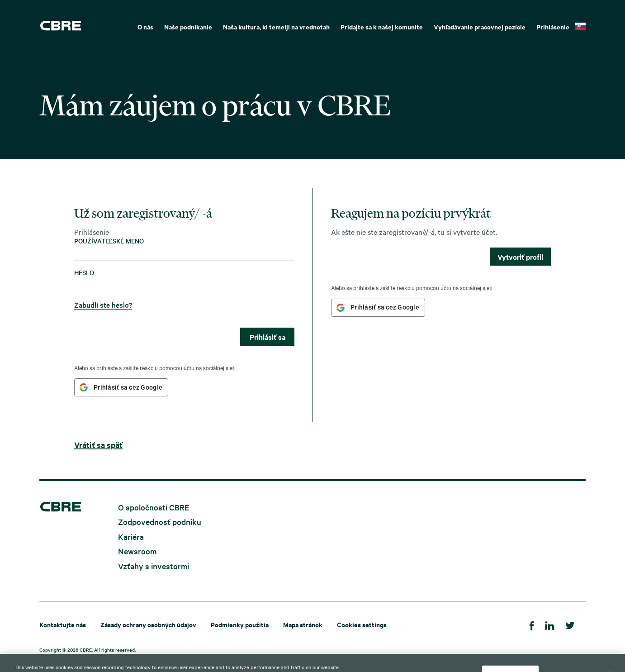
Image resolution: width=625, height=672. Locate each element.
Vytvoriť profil (520, 257)
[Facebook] (532, 624)
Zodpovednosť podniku (160, 522)
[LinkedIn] (550, 624)
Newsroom (137, 551)
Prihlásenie (553, 26)
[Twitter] (570, 624)
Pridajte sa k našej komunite (382, 26)
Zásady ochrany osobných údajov (148, 624)
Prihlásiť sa (268, 337)
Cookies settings (362, 624)
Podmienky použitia (240, 624)
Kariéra (131, 536)
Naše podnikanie (188, 26)
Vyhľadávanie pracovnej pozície (480, 26)
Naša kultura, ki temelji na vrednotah (276, 26)
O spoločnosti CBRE (154, 507)
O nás (145, 26)
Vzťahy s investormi (154, 565)
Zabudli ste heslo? (103, 305)
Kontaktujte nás (63, 624)
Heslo (84, 273)
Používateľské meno (109, 241)
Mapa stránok (303, 624)
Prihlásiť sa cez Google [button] (128, 387)
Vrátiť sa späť (98, 445)
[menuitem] (145, 26)
